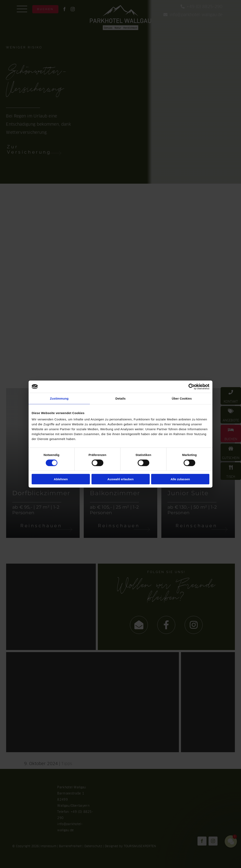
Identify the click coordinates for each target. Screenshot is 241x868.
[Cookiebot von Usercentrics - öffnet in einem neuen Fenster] (191, 387)
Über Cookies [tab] (182, 398)
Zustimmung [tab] (59, 398)
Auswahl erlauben (120, 479)
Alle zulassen (180, 479)
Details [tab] (120, 398)
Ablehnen (61, 479)
